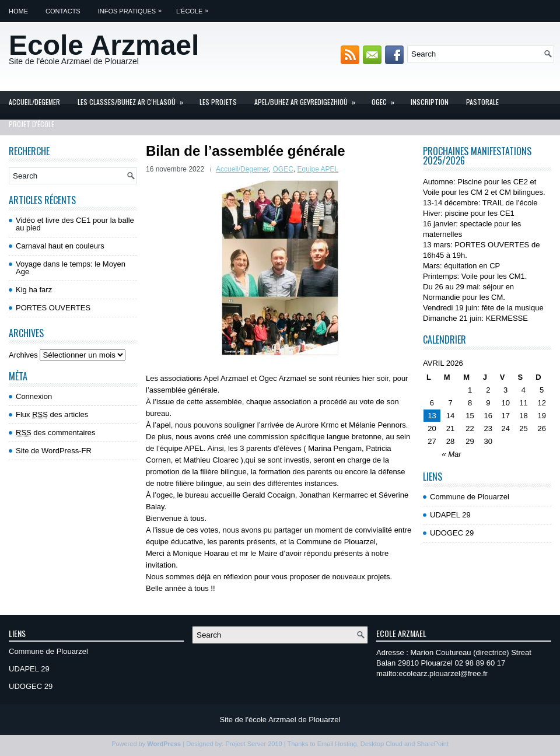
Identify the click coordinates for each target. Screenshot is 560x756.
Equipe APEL (318, 169)
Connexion (34, 396)
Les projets (218, 102)
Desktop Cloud (381, 744)
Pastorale (482, 102)
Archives (23, 355)
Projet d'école (32, 124)
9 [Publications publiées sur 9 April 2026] (488, 403)
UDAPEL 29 (450, 515)
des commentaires (56, 433)
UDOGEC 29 (452, 533)
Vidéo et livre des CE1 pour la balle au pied (75, 224)
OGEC (387, 99)
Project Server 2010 (253, 744)
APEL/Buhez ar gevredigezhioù (309, 99)
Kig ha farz (34, 290)
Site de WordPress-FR (54, 451)
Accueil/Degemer (34, 102)
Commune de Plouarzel (470, 497)
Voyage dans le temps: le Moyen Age (71, 268)
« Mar (451, 454)
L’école (195, 7)
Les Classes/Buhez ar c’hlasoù (134, 99)
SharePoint (432, 744)
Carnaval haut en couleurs (60, 246)
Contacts (63, 11)
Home (18, 11)
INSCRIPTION (430, 102)
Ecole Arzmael (104, 45)
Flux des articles (52, 414)
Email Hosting (337, 744)
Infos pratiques (133, 7)
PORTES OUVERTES (53, 308)
